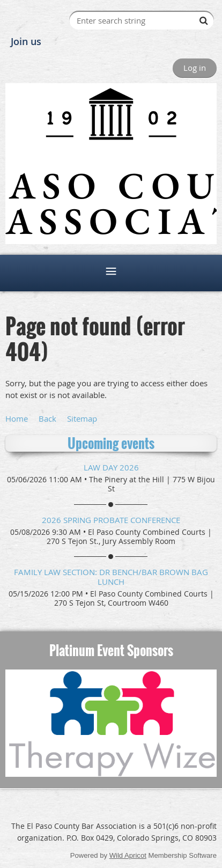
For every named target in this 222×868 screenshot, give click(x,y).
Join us (26, 41)
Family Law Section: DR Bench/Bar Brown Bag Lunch (111, 577)
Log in (195, 68)
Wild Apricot (128, 855)
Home (17, 418)
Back (47, 418)
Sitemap (82, 418)
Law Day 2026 (111, 467)
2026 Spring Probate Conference (111, 520)
